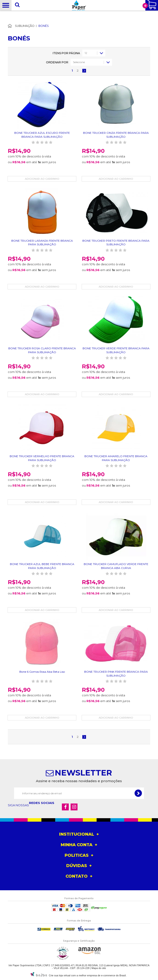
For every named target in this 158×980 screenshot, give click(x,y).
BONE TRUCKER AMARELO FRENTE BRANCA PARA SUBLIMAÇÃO (116, 458)
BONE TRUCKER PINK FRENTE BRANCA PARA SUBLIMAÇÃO (116, 674)
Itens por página (66, 53)
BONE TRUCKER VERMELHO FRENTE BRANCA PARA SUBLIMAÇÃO (42, 458)
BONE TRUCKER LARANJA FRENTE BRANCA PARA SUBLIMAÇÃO (42, 243)
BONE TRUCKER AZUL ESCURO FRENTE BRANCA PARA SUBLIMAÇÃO (42, 135)
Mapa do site (99, 968)
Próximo (84, 71)
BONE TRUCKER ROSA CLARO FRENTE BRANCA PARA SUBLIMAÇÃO (42, 350)
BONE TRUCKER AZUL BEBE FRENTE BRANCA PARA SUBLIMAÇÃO (42, 566)
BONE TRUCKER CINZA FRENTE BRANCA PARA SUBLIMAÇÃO (116, 135)
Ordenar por (57, 62)
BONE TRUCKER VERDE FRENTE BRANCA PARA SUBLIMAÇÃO (116, 350)
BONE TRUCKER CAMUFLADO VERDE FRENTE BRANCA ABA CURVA (116, 566)
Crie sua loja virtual (60, 975)
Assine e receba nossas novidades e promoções (79, 781)
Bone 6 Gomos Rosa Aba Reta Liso (42, 672)
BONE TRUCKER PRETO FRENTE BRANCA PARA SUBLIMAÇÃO (116, 243)
